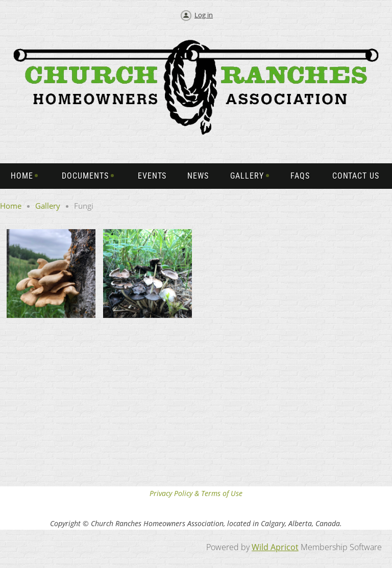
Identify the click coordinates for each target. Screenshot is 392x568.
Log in (204, 15)
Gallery (48, 206)
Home (11, 206)
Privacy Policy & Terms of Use (196, 493)
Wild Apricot (275, 547)
